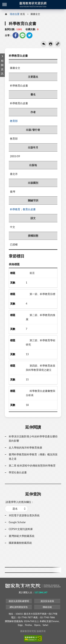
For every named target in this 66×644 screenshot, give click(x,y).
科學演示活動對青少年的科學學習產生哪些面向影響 (33, 439)
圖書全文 (35, 14)
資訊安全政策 (47, 601)
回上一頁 (44, 44)
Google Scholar (17, 522)
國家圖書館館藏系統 (20, 543)
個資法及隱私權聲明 (19, 601)
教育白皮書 (29, 209)
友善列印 (51, 44)
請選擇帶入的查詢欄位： (20, 502)
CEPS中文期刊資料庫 (21, 529)
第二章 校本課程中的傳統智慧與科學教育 (32, 466)
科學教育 (15, 209)
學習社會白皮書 (18, 472)
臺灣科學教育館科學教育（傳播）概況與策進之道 (33, 457)
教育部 (14, 121)
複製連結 (58, 44)
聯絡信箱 (47, 607)
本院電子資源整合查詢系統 (24, 515)
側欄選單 (5, 4)
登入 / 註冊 (61, 5)
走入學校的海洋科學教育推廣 (25, 448)
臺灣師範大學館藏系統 (22, 536)
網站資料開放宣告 (19, 607)
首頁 (23, 14)
